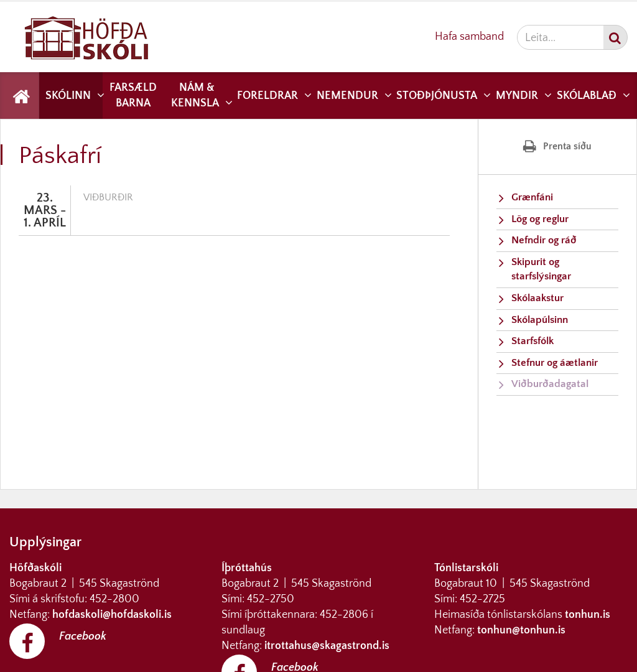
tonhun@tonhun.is (521, 630)
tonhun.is (588, 615)
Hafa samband (469, 37)
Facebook (83, 637)
